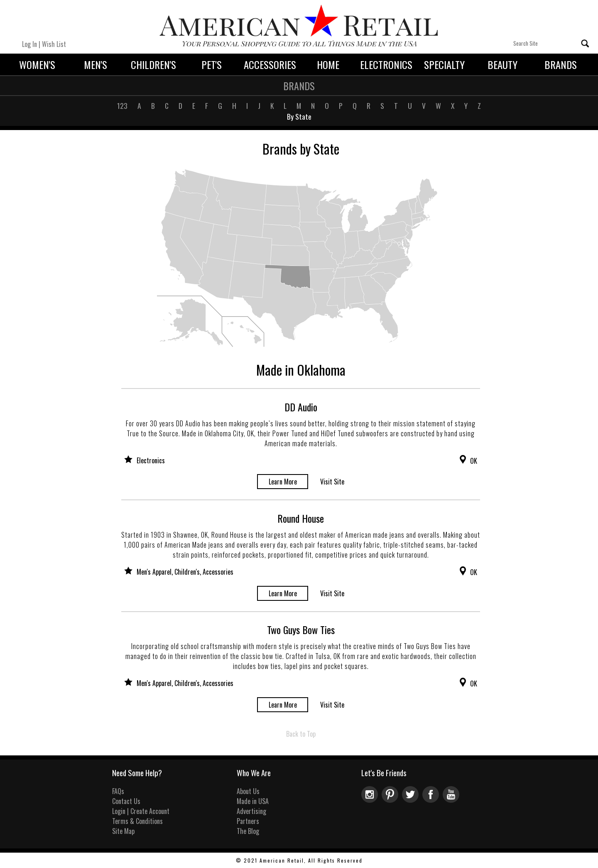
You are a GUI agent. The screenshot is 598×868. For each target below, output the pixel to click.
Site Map (123, 831)
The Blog (248, 831)
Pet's (212, 64)
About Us (248, 791)
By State (299, 116)
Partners (248, 821)
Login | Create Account (141, 811)
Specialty (444, 64)
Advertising (251, 811)
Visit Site (332, 482)
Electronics (386, 64)
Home (328, 64)
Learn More (283, 482)
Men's (96, 64)
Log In (29, 44)
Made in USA (253, 801)
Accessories (270, 64)
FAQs (118, 791)
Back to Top (301, 734)
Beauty (502, 64)
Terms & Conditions (137, 821)
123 (122, 106)
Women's (37, 64)
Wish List (54, 44)
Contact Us (126, 801)
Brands (561, 64)
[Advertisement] (542, 274)
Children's (153, 64)
